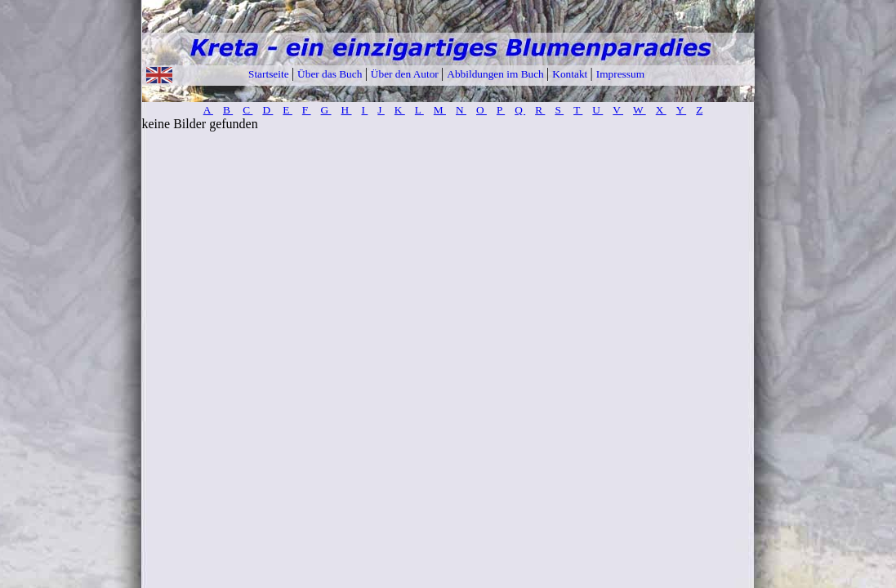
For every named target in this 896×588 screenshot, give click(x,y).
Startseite (270, 74)
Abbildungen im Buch (497, 74)
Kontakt (571, 74)
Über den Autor (406, 74)
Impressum (620, 74)
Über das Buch (331, 74)
